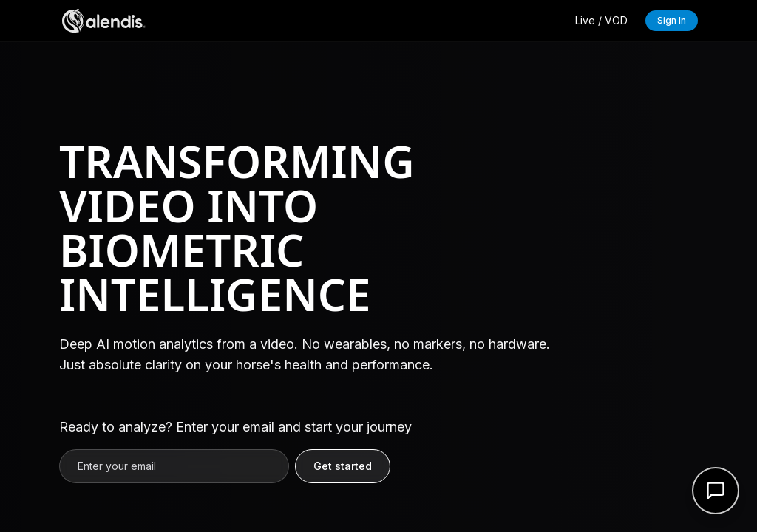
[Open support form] (716, 491)
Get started (343, 466)
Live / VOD (601, 20)
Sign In (672, 20)
